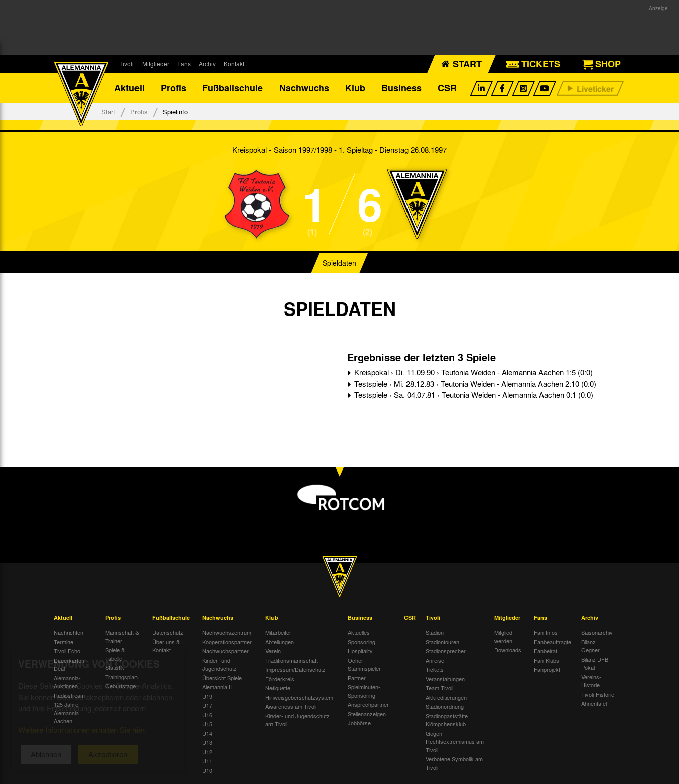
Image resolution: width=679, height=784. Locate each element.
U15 (207, 724)
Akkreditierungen (446, 697)
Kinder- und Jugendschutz (220, 664)
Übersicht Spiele (222, 678)
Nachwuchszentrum (227, 632)
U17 (207, 705)
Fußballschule (233, 88)
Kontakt (234, 64)
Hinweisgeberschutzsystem (299, 697)
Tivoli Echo (67, 651)
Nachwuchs (304, 88)
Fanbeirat (546, 651)
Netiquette (278, 688)
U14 (207, 733)
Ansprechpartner (368, 704)
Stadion (435, 632)
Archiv (207, 64)
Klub (355, 88)
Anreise (435, 660)
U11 (207, 761)
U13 (207, 742)
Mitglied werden (503, 636)
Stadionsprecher (446, 651)
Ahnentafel (594, 703)
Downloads (508, 650)
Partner (357, 678)
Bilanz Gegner (590, 646)
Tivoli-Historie (598, 694)
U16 (207, 715)
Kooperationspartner (227, 642)
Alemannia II (217, 687)
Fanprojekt (547, 669)
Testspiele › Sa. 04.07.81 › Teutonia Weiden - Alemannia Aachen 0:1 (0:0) (473, 395)
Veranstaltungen (445, 679)
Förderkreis (280, 679)
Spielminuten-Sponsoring (364, 691)
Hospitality (360, 651)
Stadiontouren (442, 642)
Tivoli (127, 64)
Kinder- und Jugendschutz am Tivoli (298, 720)
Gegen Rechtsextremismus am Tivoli (455, 742)
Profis (173, 88)
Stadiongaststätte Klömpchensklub (447, 720)
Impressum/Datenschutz (296, 669)
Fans (184, 64)
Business (401, 88)
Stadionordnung (445, 706)
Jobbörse (359, 723)
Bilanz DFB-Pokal (596, 663)
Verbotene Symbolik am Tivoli (454, 763)
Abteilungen (280, 642)
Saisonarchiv (597, 632)
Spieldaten (339, 263)
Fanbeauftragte (553, 642)
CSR (447, 88)
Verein (273, 651)
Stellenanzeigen (367, 714)
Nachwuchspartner (226, 651)
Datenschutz (168, 632)
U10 (207, 770)
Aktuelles (359, 632)
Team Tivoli (439, 688)
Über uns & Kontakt (166, 646)
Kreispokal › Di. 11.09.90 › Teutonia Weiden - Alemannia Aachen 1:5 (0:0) (472, 372)
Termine (63, 642)
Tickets (435, 669)
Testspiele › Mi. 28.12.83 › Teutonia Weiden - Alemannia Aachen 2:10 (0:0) (474, 384)
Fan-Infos (546, 632)
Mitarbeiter (278, 632)
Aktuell (129, 88)
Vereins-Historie (591, 681)
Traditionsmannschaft (292, 660)
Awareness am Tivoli (291, 706)
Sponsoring (362, 642)
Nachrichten (69, 632)
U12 (207, 752)
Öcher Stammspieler (364, 664)
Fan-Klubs (547, 660)
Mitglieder (156, 64)
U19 (207, 696)
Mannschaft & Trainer (122, 636)
